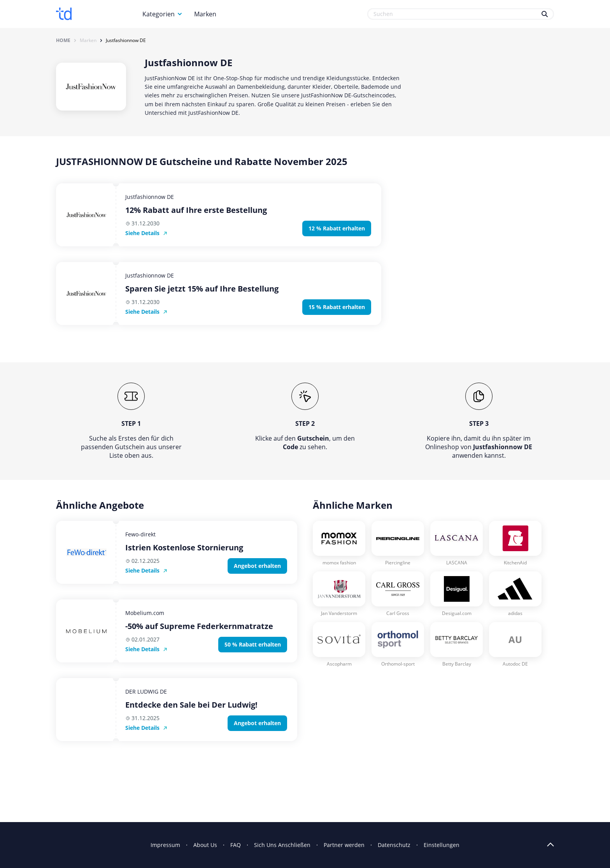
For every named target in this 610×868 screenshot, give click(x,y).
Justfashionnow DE (126, 40)
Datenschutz (394, 845)
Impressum (165, 845)
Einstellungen (442, 845)
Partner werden (344, 845)
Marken (205, 14)
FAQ (236, 845)
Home (63, 40)
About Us (205, 845)
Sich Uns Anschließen (282, 845)
